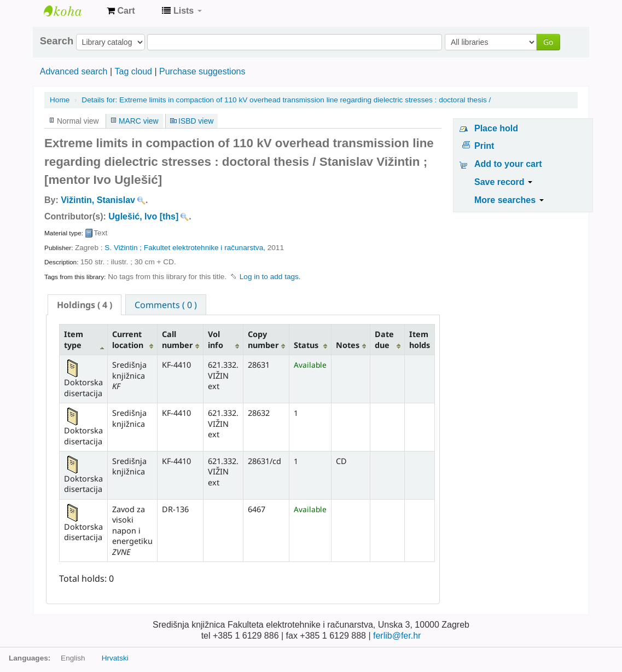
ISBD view (196, 121)
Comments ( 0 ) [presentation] (166, 305)
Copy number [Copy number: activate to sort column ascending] (263, 339)
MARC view (139, 121)
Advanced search (74, 71)
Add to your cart (508, 164)
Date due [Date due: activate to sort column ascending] (384, 339)
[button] (121, 11)
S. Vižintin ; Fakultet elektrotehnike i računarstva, (185, 248)
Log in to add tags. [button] (270, 277)
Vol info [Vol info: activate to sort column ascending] (216, 339)
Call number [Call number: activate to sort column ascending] (177, 339)
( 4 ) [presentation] (85, 305)
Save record (503, 182)
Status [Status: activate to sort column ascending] (306, 345)
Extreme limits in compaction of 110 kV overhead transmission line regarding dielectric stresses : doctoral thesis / (286, 100)
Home (60, 100)
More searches (509, 200)
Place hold (496, 128)
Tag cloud (133, 71)
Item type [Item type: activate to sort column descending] (74, 339)
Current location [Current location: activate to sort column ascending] (128, 339)
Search (57, 41)
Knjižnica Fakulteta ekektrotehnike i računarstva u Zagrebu (71, 11)
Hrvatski (115, 658)
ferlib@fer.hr (397, 636)
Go (548, 42)
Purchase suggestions (202, 71)
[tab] (85, 305)
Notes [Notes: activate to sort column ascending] (348, 345)
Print (484, 146)
